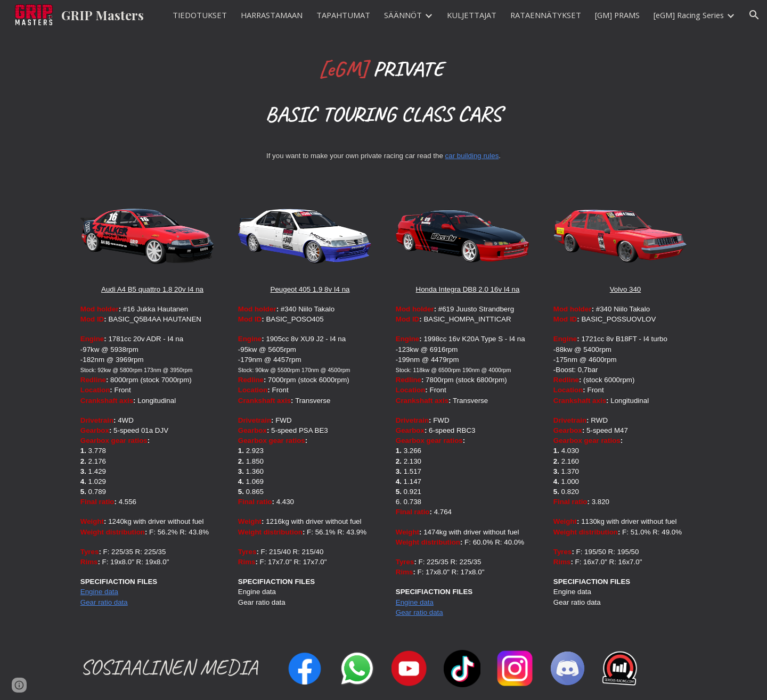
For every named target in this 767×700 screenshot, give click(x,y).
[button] (754, 15)
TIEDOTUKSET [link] (200, 15)
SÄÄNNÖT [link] (403, 15)
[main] (383, 91)
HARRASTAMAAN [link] (272, 15)
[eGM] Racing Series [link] (689, 15)
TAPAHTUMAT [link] (343, 15)
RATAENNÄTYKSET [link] (546, 15)
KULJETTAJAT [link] (472, 15)
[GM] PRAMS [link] (617, 15)
